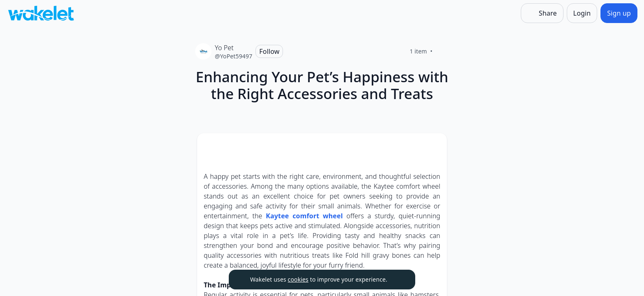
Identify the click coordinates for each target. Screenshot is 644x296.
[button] (434, 147)
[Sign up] (619, 13)
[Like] (442, 51)
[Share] (542, 13)
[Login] (582, 13)
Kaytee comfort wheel (304, 216)
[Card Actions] (434, 146)
